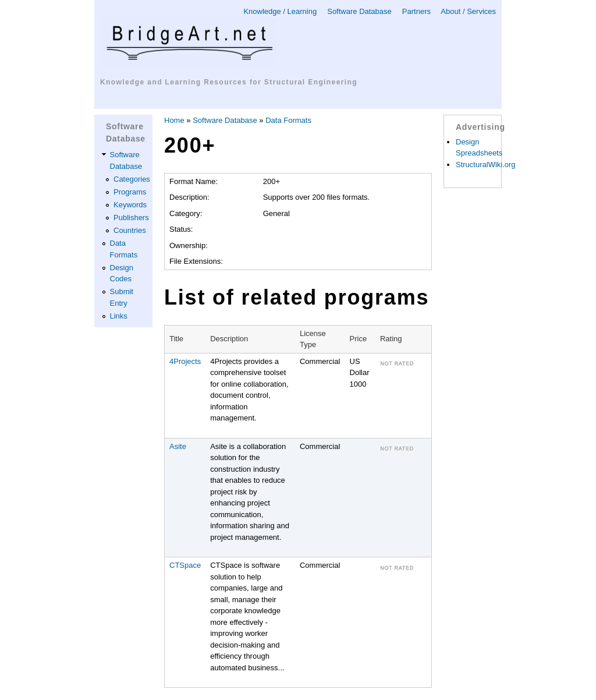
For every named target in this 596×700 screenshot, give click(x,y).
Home (174, 120)
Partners (416, 11)
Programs (130, 192)
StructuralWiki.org (486, 165)
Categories (132, 179)
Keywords (130, 205)
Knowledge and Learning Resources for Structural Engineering (229, 82)
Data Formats (288, 120)
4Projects (185, 361)
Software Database (359, 11)
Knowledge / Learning (280, 11)
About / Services (468, 11)
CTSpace (185, 565)
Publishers (131, 218)
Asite (178, 446)
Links (119, 316)
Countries (130, 230)
